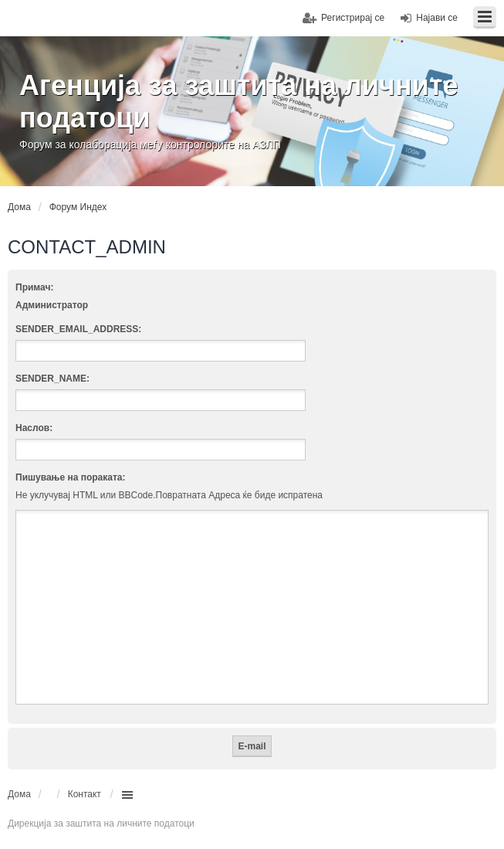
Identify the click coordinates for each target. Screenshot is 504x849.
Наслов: (34, 428)
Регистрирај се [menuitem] (353, 18)
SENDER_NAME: (52, 379)
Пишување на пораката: (71, 477)
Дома (19, 794)
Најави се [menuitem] (437, 18)
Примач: (34, 287)
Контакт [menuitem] (85, 794)
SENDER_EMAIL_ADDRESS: (78, 329)
